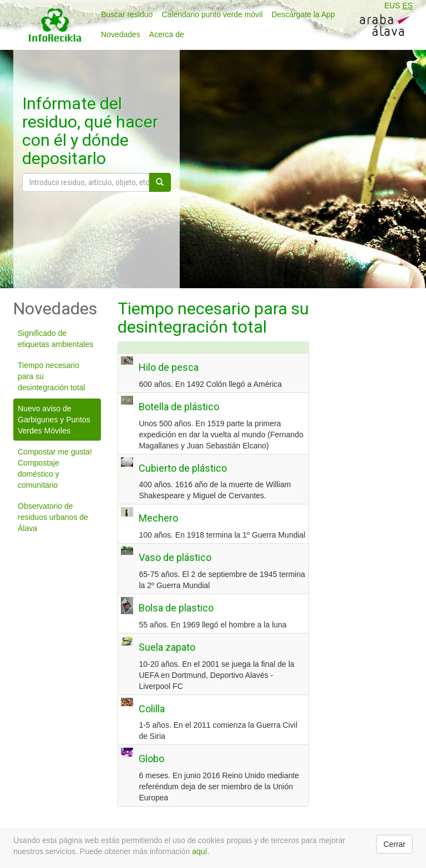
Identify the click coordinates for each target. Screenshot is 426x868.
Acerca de (167, 34)
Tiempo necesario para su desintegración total (51, 376)
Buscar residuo (127, 14)
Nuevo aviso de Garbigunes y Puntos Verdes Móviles (54, 420)
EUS (392, 6)
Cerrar (394, 844)
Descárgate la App (303, 14)
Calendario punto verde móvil (212, 14)
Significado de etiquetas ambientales (55, 339)
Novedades (121, 34)
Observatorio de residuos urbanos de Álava (53, 517)
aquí (199, 851)
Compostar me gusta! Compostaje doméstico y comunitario (55, 468)
